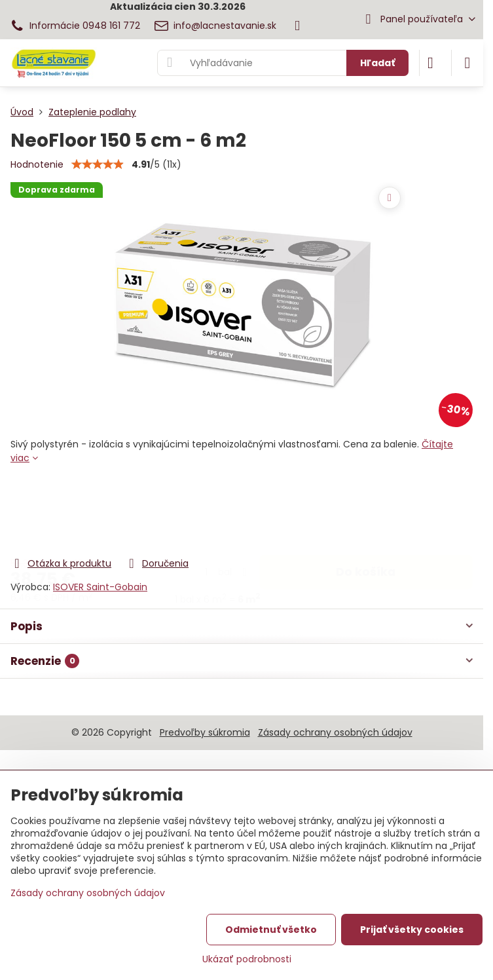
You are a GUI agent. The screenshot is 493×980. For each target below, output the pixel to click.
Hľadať (377, 63)
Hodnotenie (37, 164)
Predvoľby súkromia (205, 732)
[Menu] (467, 63)
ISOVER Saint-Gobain (100, 587)
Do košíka (366, 502)
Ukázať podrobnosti (247, 959)
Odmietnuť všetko (271, 930)
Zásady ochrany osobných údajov (335, 732)
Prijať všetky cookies (412, 930)
